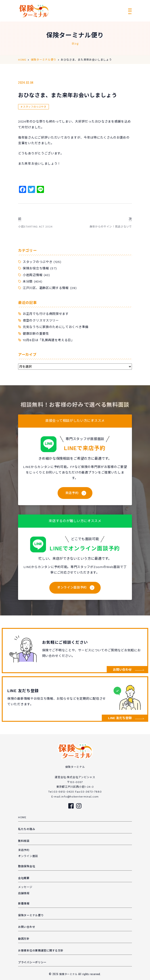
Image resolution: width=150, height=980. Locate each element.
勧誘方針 (24, 939)
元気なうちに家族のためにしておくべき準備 (56, 327)
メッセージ (25, 887)
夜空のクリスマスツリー (41, 320)
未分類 (28, 281)
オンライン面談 (28, 856)
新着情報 (24, 904)
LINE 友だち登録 (120, 718)
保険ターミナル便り (31, 915)
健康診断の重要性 (36, 334)
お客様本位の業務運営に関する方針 (41, 951)
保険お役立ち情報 (36, 268)
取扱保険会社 (27, 866)
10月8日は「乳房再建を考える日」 (49, 340)
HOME (22, 817)
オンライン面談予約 (72, 587)
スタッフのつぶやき (35, 107)
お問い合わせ (122, 670)
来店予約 (72, 493)
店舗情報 (24, 893)
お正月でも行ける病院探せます (46, 314)
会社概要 (24, 878)
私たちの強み (27, 829)
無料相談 (24, 841)
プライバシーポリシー (32, 962)
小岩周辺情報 (33, 275)
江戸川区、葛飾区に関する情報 (46, 288)
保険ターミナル (69, 974)
